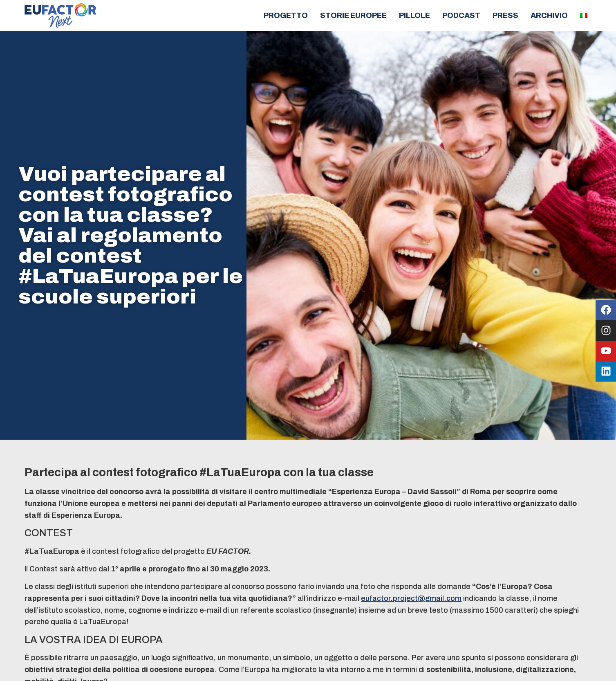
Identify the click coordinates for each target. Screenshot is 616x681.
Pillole (414, 16)
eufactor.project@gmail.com (411, 598)
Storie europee (353, 16)
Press (505, 16)
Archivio (549, 16)
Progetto (286, 16)
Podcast (461, 16)
